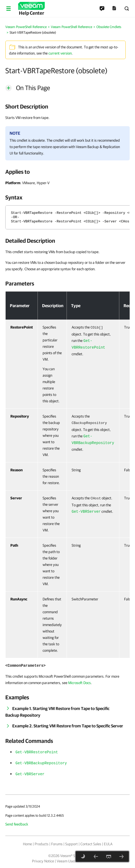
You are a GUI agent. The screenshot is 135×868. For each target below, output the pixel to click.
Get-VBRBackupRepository (41, 763)
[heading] (67, 106)
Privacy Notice (43, 861)
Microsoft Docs (79, 683)
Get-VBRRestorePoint (37, 752)
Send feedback (17, 824)
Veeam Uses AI (68, 861)
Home (27, 844)
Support (71, 844)
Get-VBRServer (86, 512)
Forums (57, 844)
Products (42, 844)
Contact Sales (91, 844)
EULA (108, 844)
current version (60, 53)
